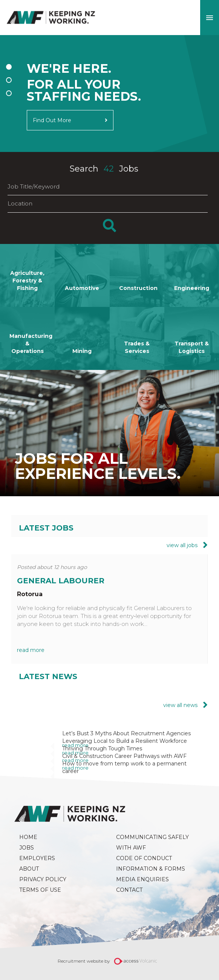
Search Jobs (104, 169)
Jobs (27, 848)
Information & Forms (151, 869)
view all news (181, 705)
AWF (51, 18)
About (29, 869)
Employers (37, 858)
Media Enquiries (142, 879)
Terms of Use (40, 890)
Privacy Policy (43, 879)
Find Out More (52, 120)
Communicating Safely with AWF (153, 842)
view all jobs (183, 545)
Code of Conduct (144, 858)
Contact (129, 890)
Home (28, 837)
